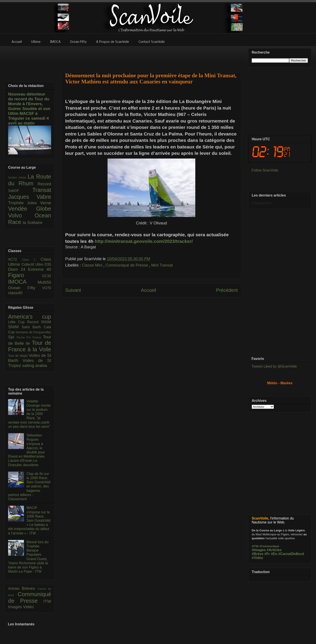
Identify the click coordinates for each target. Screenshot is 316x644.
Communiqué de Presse (127, 265)
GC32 (47, 276)
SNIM (15, 327)
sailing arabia (35, 365)
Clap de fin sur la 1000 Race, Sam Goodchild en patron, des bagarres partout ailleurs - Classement (29, 486)
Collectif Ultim (33, 264)
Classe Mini (93, 265)
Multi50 (44, 282)
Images (16, 607)
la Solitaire (33, 223)
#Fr (267, 554)
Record (44, 184)
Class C (31, 260)
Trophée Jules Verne (30, 203)
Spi (12, 337)
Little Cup (18, 322)
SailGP (20, 191)
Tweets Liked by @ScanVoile (274, 366)
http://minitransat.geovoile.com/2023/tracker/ (144, 241)
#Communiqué (269, 546)
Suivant (73, 290)
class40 (15, 293)
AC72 (15, 259)
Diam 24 (18, 269)
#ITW (255, 546)
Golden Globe (18, 178)
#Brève (258, 554)
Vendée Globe (30, 209)
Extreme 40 (40, 269)
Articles (15, 589)
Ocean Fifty (25, 288)
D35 (48, 264)
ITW (47, 601)
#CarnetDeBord (291, 554)
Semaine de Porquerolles (33, 332)
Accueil (149, 290)
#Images (259, 550)
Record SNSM (39, 322)
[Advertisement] (151, 56)
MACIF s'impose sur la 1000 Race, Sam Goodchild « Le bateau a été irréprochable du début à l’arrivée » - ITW (29, 520)
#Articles (274, 550)
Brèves (30, 588)
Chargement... (263, 203)
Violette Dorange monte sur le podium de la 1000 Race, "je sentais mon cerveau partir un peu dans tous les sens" (29, 414)
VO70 (47, 288)
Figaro (25, 275)
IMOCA (23, 282)
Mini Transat (162, 265)
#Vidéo (257, 558)
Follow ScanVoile (265, 170)
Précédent (227, 290)
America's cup (30, 317)
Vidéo (28, 607)
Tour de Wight (18, 356)
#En (274, 554)
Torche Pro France (30, 337)
